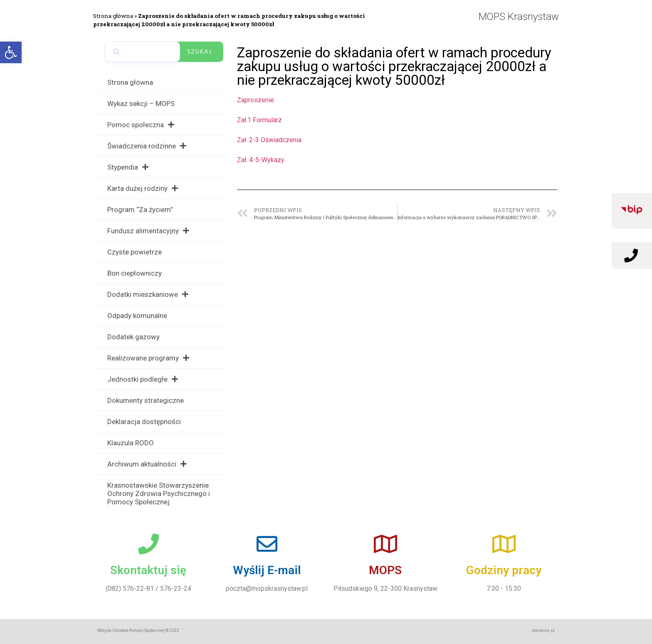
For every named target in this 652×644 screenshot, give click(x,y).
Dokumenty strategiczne (146, 400)
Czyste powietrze (135, 252)
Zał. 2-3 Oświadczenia (269, 140)
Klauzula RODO (131, 443)
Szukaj (199, 52)
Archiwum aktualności (147, 464)
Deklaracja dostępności (144, 422)
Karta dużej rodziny (143, 188)
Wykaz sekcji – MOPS (141, 104)
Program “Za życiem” (140, 210)
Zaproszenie (256, 100)
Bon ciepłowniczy (135, 273)
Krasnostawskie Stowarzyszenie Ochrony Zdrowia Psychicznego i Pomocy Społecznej (159, 493)
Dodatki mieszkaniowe (148, 294)
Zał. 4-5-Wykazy (261, 160)
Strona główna (113, 16)
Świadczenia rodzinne (147, 146)
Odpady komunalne (137, 316)
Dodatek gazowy (133, 337)
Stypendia (128, 167)
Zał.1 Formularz (259, 120)
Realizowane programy (148, 358)
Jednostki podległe (143, 379)
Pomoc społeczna (141, 125)
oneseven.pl (543, 630)
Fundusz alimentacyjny (148, 231)
